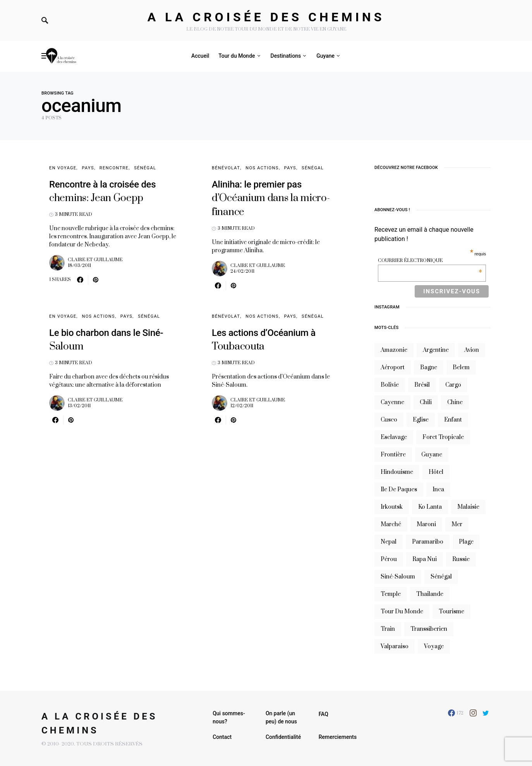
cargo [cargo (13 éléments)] (453, 385)
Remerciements (338, 737)
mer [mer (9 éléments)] (457, 524)
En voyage (63, 168)
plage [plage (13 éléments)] (466, 542)
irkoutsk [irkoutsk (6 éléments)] (392, 507)
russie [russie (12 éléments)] (461, 559)
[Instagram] (473, 713)
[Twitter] (486, 713)
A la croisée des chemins (266, 17)
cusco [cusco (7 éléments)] (389, 420)
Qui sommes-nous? (229, 717)
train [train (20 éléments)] (388, 629)
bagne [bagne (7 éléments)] (429, 368)
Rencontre (114, 168)
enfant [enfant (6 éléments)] (453, 420)
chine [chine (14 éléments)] (455, 402)
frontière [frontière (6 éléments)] (393, 455)
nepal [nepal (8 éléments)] (389, 542)
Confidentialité (283, 737)
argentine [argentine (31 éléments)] (436, 350)
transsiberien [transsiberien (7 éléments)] (429, 629)
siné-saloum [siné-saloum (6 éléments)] (398, 577)
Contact (222, 737)
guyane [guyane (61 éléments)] (432, 455)
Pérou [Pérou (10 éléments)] (389, 559)
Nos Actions (262, 168)
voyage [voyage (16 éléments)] (434, 646)
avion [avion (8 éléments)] (472, 350)
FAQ (323, 714)
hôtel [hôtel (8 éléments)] (436, 472)
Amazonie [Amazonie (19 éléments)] (394, 350)
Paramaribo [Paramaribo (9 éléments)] (428, 542)
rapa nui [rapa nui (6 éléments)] (425, 559)
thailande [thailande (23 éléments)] (430, 594)
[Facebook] (456, 713)
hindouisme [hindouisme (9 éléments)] (397, 472)
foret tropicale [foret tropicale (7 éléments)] (443, 437)
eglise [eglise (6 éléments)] (421, 420)
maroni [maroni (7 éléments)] (426, 524)
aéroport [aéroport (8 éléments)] (393, 368)
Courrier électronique (430, 261)
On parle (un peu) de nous (281, 717)
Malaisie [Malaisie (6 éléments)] (468, 507)
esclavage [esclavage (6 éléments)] (394, 437)
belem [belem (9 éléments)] (461, 368)
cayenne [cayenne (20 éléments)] (392, 402)
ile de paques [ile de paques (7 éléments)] (399, 490)
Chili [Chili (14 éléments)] (426, 402)
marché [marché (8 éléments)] (391, 524)
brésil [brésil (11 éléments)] (422, 385)
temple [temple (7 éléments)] (391, 594)
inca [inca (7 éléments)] (438, 490)
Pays (88, 168)
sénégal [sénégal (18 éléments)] (441, 577)
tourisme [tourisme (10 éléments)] (451, 612)
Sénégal (145, 168)
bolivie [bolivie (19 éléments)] (390, 385)
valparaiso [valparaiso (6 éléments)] (395, 646)
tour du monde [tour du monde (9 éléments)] (402, 612)
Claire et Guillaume (95, 260)
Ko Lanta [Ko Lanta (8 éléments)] (430, 507)
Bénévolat (226, 168)
